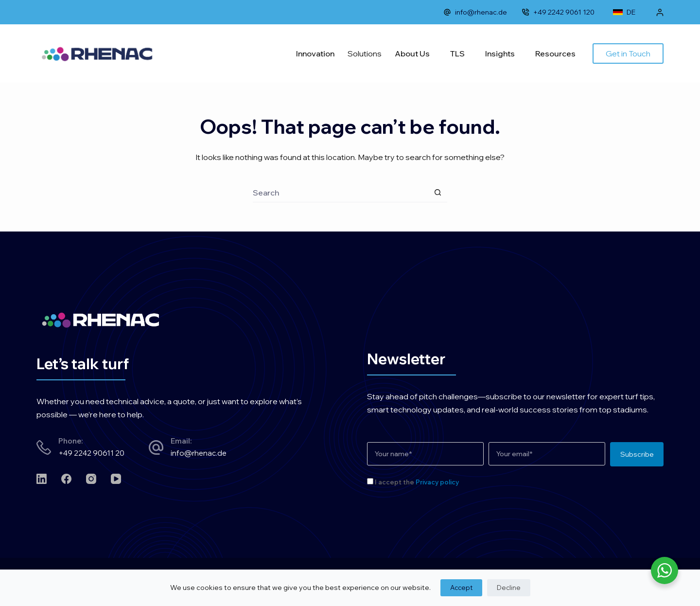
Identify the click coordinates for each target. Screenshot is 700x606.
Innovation (315, 53)
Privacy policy (437, 482)
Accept (461, 588)
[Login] (660, 12)
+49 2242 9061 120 (558, 12)
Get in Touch (628, 53)
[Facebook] (66, 479)
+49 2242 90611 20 (91, 453)
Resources (555, 53)
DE (624, 12)
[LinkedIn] (42, 479)
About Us (412, 53)
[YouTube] (116, 479)
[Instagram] (91, 479)
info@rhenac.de (475, 12)
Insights (500, 53)
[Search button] (437, 193)
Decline (509, 588)
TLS (457, 53)
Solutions (365, 53)
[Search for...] (340, 193)
